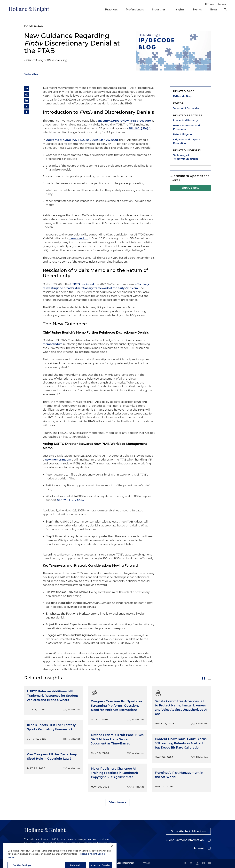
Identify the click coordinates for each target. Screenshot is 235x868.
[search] (225, 9)
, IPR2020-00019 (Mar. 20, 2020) (82, 140)
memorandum (78, 239)
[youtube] (209, 863)
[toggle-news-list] (209, 678)
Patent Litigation (183, 134)
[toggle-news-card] (204, 678)
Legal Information (125, 863)
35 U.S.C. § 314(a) (140, 129)
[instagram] (197, 863)
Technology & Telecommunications (186, 157)
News (214, 10)
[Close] (112, 856)
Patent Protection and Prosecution (187, 127)
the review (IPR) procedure (124, 121)
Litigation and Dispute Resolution (187, 141)
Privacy (146, 863)
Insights (179, 10)
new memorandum (58, 460)
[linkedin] (185, 863)
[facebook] (203, 863)
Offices (209, 4)
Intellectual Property (185, 120)
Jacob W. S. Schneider (186, 108)
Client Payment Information (185, 840)
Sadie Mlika (31, 74)
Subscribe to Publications (188, 831)
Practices (111, 10)
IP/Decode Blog (182, 96)
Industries (159, 10)
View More (117, 802)
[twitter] (191, 863)
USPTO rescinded (82, 284)
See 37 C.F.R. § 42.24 (71, 500)
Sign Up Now (190, 188)
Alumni (199, 848)
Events (197, 10)
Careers (222, 4)
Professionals (135, 10)
